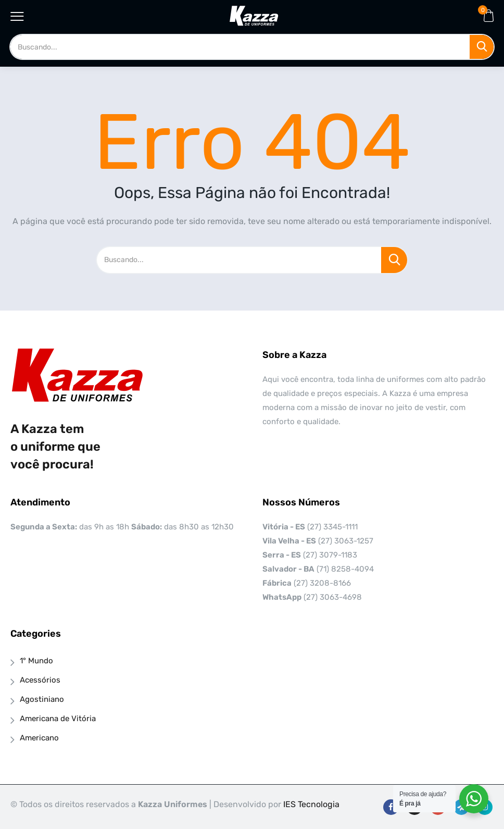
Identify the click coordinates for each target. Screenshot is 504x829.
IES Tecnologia (311, 804)
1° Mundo (36, 661)
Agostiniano (42, 699)
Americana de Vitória (58, 719)
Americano (39, 738)
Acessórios (40, 680)
